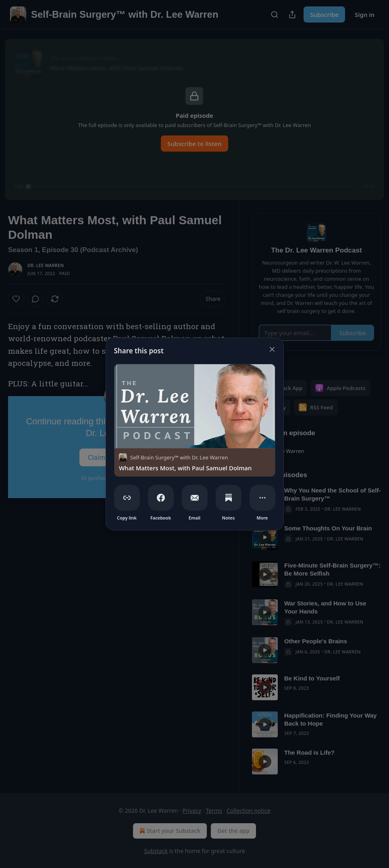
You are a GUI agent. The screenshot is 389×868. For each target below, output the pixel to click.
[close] (272, 349)
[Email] (195, 498)
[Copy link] (127, 498)
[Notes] (229, 498)
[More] (262, 498)
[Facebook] (161, 498)
